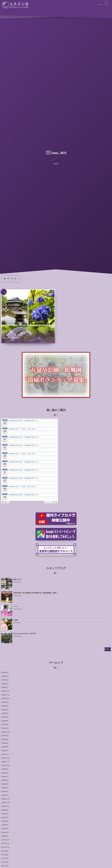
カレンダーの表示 (51, 502)
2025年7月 (5, 710)
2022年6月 (5, 818)
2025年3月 (5, 721)
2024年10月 (5, 732)
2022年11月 (5, 803)
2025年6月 (5, 713)
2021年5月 (5, 866)
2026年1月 (5, 688)
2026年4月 (5, 676)
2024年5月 (5, 747)
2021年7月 (5, 858)
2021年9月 (5, 851)
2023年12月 (5, 758)
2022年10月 (5, 806)
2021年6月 (5, 862)
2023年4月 (5, 784)
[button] (5, 502)
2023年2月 (5, 792)
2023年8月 (5, 773)
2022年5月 (5, 821)
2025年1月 (5, 728)
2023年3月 (5, 788)
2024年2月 (5, 751)
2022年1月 (5, 836)
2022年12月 (5, 799)
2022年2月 (5, 832)
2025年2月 (5, 725)
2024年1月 (5, 754)
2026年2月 (5, 684)
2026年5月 (5, 673)
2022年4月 (5, 825)
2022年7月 (5, 814)
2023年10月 (5, 766)
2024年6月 (5, 743)
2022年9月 (5, 810)
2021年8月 (5, 855)
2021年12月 (5, 840)
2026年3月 (5, 680)
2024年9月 (5, 736)
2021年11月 (5, 844)
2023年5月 (5, 780)
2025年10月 (5, 699)
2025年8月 (5, 706)
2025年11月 (5, 695)
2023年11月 (5, 762)
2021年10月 (5, 847)
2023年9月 (5, 769)
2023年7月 (5, 777)
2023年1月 (5, 795)
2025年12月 (5, 691)
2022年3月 (5, 829)
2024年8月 (5, 740)
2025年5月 (5, 717)
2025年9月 (5, 702)
